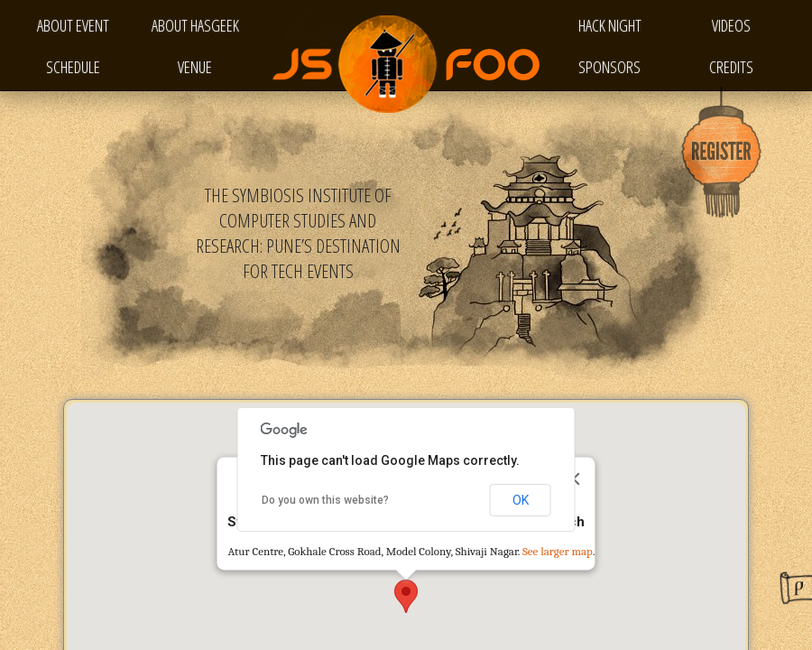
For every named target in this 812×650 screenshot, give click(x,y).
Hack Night (610, 25)
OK (521, 500)
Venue (195, 67)
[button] (406, 596)
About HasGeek (195, 25)
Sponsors (609, 67)
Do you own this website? (325, 500)
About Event (73, 25)
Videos (731, 25)
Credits (731, 67)
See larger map (558, 552)
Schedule (73, 67)
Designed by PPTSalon (796, 588)
